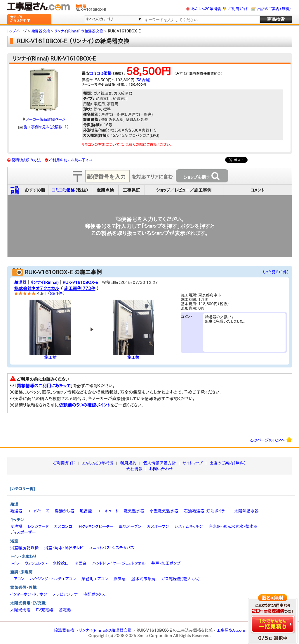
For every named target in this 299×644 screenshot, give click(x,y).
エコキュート (108, 511)
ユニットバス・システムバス (112, 548)
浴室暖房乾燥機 (25, 548)
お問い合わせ (161, 469)
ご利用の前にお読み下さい (71, 160)
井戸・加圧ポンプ (166, 563)
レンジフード (38, 526)
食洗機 (16, 526)
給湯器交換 (64, 630)
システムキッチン (189, 526)
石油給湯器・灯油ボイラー (206, 511)
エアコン (17, 579)
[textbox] (201, 20)
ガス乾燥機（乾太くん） (181, 579)
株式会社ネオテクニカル (37, 288)
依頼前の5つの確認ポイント (85, 405)
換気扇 (119, 579)
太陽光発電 (20, 610)
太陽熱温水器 (246, 511)
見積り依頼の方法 (26, 160)
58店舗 (143, 80)
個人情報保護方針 (159, 463)
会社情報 (134, 469)
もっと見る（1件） (276, 272)
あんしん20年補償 (206, 9)
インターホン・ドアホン (29, 594)
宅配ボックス (94, 594)
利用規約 (128, 463)
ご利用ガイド (238, 9)
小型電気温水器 (164, 511)
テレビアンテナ (65, 594)
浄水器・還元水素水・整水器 (233, 526)
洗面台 (81, 563)
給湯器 (20, 282)
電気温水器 (134, 511)
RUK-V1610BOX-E (80, 282)
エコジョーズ (38, 511)
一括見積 (15, 190)
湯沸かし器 (64, 511)
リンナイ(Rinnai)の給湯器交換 (105, 630)
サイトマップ (193, 463)
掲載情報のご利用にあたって (44, 386)
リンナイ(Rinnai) (44, 282)
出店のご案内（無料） (274, 9)
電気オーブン (130, 526)
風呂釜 (86, 511)
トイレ (15, 563)
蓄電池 (65, 610)
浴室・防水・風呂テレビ (64, 548)
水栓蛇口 (61, 563)
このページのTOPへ (271, 440)
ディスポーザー (23, 532)
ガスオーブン (158, 526)
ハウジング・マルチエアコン (53, 579)
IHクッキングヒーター (95, 526)
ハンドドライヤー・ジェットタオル (119, 563)
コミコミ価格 (101, 73)
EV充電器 (45, 610)
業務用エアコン (95, 579)
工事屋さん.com (231, 630)
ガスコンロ (63, 526)
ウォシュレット (36, 563)
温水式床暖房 (143, 579)
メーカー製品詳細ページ (44, 119)
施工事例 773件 (80, 288)
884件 (56, 293)
